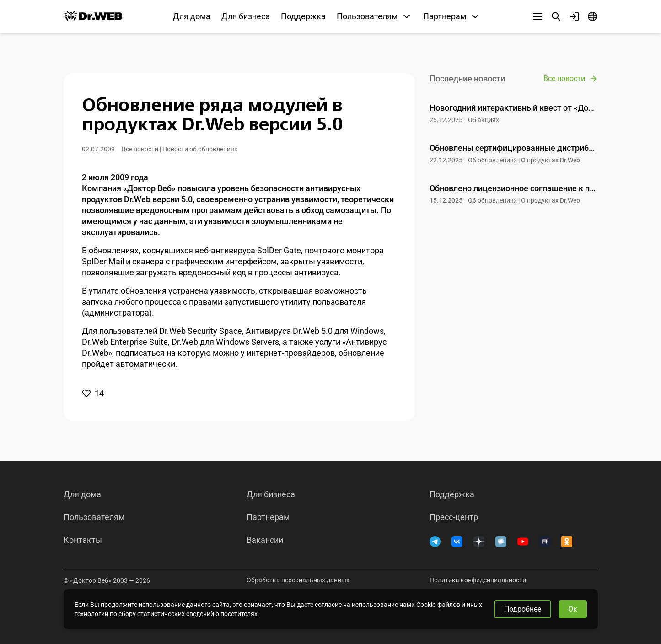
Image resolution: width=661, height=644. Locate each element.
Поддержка (303, 16)
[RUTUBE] (545, 542)
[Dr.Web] (93, 16)
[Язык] (592, 16)
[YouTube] (523, 542)
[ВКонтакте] (457, 542)
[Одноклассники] (567, 542)
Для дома (192, 16)
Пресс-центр (454, 517)
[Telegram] (435, 542)
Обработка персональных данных (298, 580)
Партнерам (268, 517)
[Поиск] (556, 16)
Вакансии (265, 540)
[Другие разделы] (537, 16)
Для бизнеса (246, 16)
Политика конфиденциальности (478, 580)
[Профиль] (574, 16)
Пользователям (94, 517)
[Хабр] (501, 542)
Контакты (83, 540)
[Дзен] (479, 542)
